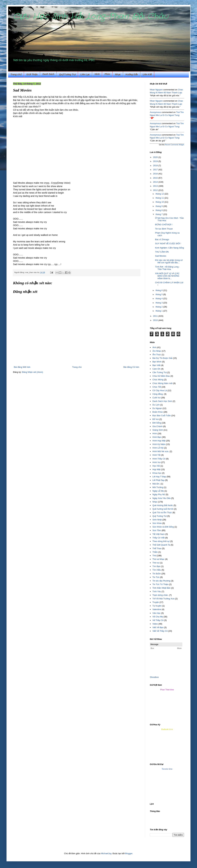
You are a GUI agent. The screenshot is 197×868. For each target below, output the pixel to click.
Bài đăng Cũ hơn (131, 367)
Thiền (155, 552)
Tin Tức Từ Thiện (160, 584)
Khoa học (157, 473)
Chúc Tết (157, 387)
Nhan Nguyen (156, 90)
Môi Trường (158, 487)
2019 (156, 161)
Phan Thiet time (167, 690)
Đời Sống (157, 423)
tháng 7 (159, 214)
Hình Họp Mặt (159, 441)
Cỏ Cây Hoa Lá (160, 390)
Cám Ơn (156, 369)
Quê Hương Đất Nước (163, 505)
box (157, 677)
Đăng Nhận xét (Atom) (32, 372)
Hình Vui (156, 462)
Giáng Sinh (158, 430)
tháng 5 (159, 294)
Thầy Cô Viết (158, 538)
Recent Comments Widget (174, 145)
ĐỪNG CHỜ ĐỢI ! (164, 225)
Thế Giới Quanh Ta (161, 545)
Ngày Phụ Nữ (159, 494)
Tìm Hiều (157, 570)
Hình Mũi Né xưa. (161, 451)
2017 (156, 170)
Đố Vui (155, 419)
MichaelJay (106, 853)
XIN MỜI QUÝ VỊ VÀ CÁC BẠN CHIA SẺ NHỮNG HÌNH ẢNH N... (167, 276)
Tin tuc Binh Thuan (164, 229)
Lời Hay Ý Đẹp (159, 477)
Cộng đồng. (158, 394)
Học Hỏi (156, 466)
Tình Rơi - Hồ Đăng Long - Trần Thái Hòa (167, 268)
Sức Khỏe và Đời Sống (163, 527)
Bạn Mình (157, 362)
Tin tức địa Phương (161, 581)
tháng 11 (160, 198)
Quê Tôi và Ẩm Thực (162, 512)
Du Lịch (156, 405)
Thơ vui (156, 563)
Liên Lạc (85, 74)
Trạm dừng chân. (160, 595)
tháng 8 (159, 210)
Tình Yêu (157, 591)
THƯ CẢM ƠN (162, 252)
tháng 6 (159, 290)
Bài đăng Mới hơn (22, 367)
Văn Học (156, 613)
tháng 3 (159, 303)
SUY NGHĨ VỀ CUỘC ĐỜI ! (168, 244)
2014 (156, 182)
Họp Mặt (156, 469)
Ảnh (154, 347)
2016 (156, 174)
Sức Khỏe (157, 523)
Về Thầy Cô (158, 620)
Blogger (129, 853)
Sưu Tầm (157, 530)
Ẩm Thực (157, 355)
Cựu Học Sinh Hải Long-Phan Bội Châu (91, 17)
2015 (156, 178)
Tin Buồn (157, 574)
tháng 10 (160, 202)
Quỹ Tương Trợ (67, 74)
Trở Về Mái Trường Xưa (163, 599)
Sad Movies (161, 256)
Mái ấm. (156, 484)
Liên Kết (147, 74)
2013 (156, 186)
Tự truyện (157, 606)
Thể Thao (157, 548)
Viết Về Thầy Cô (160, 631)
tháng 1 (159, 311)
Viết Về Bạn (158, 627)
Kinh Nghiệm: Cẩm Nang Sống (169, 248)
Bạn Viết (156, 365)
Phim (107, 74)
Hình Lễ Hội (158, 448)
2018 (156, 166)
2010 (156, 320)
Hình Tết (156, 455)
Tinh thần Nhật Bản (161, 588)
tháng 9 (159, 206)
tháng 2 (159, 307)
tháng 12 (160, 194)
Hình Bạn (157, 437)
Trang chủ (16, 74)
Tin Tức (156, 577)
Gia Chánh (157, 426)
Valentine (157, 609)
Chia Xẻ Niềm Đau (161, 376)
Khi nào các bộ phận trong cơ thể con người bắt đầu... (169, 261)
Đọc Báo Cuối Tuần (162, 415)
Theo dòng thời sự (161, 541)
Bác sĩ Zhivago (162, 239)
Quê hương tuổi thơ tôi (163, 509)
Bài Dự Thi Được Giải (162, 358)
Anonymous (155, 112)
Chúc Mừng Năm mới (162, 383)
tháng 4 (159, 298)
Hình (97, 74)
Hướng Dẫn (132, 74)
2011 (156, 316)
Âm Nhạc (157, 351)
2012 (156, 190)
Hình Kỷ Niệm (159, 444)
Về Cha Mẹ (158, 617)
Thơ (154, 556)
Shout (153, 677)
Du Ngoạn (157, 408)
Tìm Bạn (156, 566)
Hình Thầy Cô (159, 459)
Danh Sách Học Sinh (162, 401)
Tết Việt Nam (158, 534)
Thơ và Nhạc (158, 559)
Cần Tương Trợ (159, 372)
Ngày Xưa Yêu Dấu (162, 498)
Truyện (156, 602)
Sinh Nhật (157, 520)
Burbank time (167, 729)
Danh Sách (48, 74)
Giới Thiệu (32, 74)
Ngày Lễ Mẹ (158, 491)
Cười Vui (156, 398)
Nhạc (118, 74)
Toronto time (167, 769)
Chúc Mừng (158, 380)
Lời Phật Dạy (158, 480)
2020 (156, 157)
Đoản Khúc (158, 412)
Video (155, 624)
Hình (155, 434)
